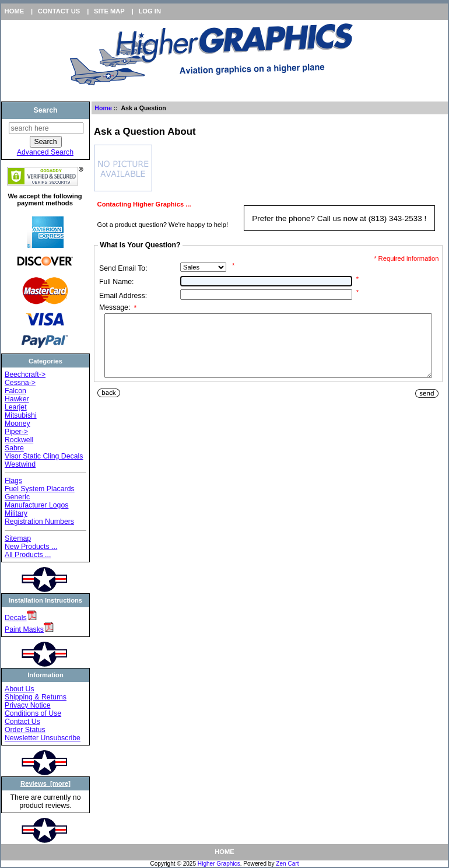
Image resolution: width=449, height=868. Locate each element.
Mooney (17, 423)
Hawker (17, 399)
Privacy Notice (28, 705)
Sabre (14, 448)
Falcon (15, 391)
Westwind (20, 464)
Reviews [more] (45, 783)
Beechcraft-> (25, 374)
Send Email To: (123, 268)
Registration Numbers (39, 521)
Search (45, 110)
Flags (13, 481)
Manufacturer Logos (37, 505)
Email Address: (123, 296)
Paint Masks (24, 629)
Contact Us (59, 11)
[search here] (46, 128)
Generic (17, 497)
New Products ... (31, 547)
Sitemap (18, 538)
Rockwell (19, 440)
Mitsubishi (21, 415)
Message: (118, 308)
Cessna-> (20, 383)
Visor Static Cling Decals (44, 456)
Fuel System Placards (40, 489)
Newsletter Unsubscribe (43, 738)
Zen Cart (287, 864)
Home (15, 11)
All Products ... (28, 555)
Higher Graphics (219, 864)
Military (16, 513)
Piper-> (16, 432)
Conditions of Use (33, 713)
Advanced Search (45, 152)
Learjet (16, 407)
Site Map (109, 11)
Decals (16, 618)
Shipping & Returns (36, 697)
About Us (20, 689)
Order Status (25, 730)
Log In (150, 11)
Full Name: (117, 282)
